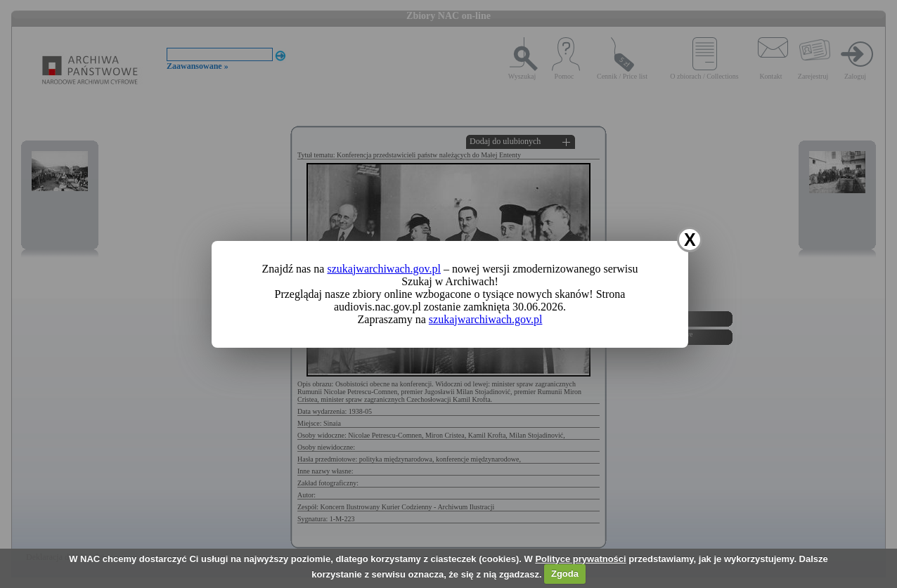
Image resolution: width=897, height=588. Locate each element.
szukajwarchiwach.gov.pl (384, 269)
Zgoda (565, 574)
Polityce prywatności (580, 559)
